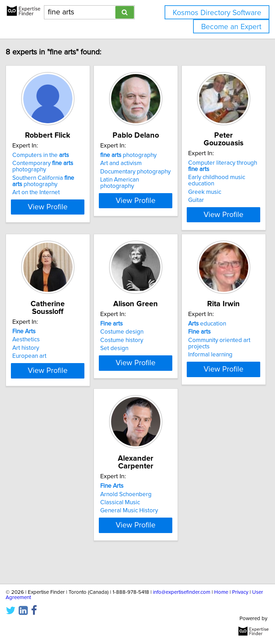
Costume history (122, 348)
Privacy (240, 592)
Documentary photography (135, 179)
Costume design (122, 340)
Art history (26, 348)
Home (221, 592)
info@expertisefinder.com (182, 592)
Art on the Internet (36, 200)
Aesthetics (26, 340)
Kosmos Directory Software (217, 13)
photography (128, 163)
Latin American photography (120, 191)
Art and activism (121, 171)
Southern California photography (43, 189)
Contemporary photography (43, 174)
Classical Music (32, 517)
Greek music (205, 192)
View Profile (48, 215)
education (207, 331)
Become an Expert (231, 27)
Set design (114, 356)
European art (29, 356)
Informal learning (210, 362)
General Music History (41, 525)
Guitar (196, 200)
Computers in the (41, 163)
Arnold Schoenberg (38, 508)
